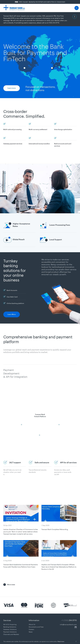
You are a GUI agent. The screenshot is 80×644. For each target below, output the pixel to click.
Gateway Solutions (10, 629)
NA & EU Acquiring (10, 624)
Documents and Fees (36, 627)
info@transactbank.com (68, 624)
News (31, 632)
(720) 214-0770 (54, 23)
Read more (61, 641)
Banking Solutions (10, 627)
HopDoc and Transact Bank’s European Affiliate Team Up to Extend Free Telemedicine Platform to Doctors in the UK (59, 567)
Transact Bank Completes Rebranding (55, 529)
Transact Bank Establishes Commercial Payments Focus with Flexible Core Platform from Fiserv (21, 566)
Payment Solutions (10, 632)
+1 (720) (69, 620)
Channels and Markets (11, 634)
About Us (32, 624)
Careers (31, 629)
